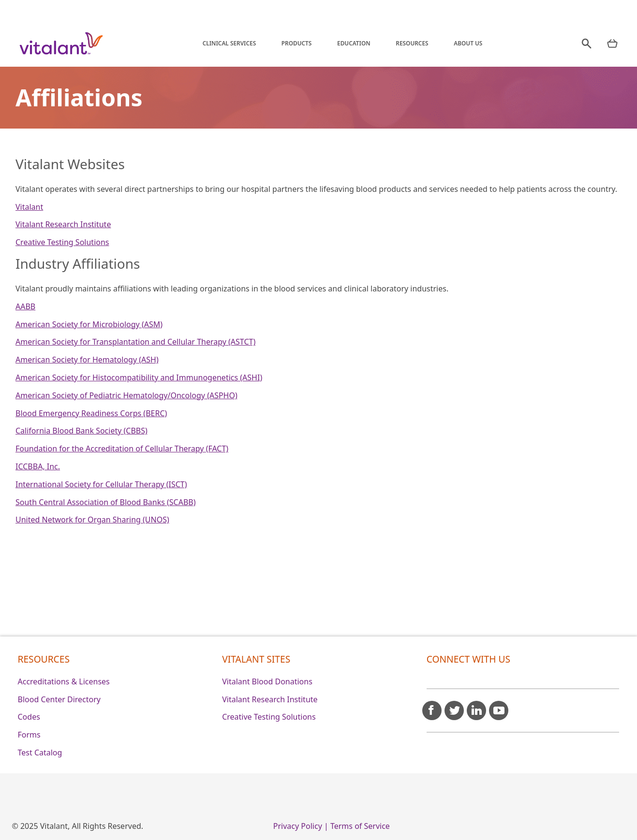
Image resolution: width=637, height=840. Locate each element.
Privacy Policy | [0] (301, 826)
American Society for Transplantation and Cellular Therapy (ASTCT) (135, 342)
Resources (412, 43)
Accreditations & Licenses (64, 681)
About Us (468, 43)
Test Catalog (40, 753)
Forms (29, 735)
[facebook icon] (432, 707)
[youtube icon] (499, 706)
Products (297, 43)
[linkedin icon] (476, 707)
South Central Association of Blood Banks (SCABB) (106, 502)
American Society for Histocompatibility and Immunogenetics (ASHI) (139, 377)
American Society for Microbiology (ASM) (89, 324)
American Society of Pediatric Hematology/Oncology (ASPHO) (126, 395)
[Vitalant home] (61, 43)
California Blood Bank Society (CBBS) (81, 431)
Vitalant (29, 207)
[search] (586, 43)
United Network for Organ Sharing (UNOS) (92, 520)
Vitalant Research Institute (63, 224)
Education (354, 43)
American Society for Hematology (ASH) (87, 360)
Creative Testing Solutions (62, 242)
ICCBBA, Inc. (38, 466)
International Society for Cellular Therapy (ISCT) (101, 484)
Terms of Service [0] (360, 826)
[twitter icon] (454, 707)
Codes (29, 717)
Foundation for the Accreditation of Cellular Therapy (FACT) (122, 449)
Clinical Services (230, 43)
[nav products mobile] (612, 43)
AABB (25, 306)
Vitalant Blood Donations (267, 681)
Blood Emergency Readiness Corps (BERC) (91, 413)
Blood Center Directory (59, 699)
